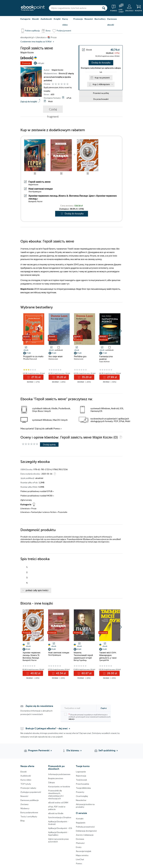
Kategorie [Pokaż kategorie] (25, 19)
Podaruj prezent (64, 31)
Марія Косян (33, 185)
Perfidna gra (80, 356)
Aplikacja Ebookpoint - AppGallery (58, 834)
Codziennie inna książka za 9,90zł (36, 42)
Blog (22, 821)
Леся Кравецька (35, 192)
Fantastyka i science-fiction (44, 512)
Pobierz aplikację (32, 31)
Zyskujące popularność (31, 792)
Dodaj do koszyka (101, 63)
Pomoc (57, 428)
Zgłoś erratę (26, 500)
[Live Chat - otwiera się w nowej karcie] (121, 8)
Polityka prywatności (85, 827)
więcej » (72, 719)
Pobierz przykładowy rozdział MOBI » (37, 496)
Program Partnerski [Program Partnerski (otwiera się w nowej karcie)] (39, 751)
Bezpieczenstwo (56, 778)
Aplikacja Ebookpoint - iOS (60, 828)
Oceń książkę (82, 796)
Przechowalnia (82, 784)
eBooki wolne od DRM (58, 802)
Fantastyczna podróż (106, 358)
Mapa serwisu (82, 855)
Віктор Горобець (80, 660)
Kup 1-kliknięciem (101, 84)
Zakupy (52, 782)
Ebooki (35, 19)
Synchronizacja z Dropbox (60, 817)
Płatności (80, 843)
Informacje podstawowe (59, 774)
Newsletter (81, 800)
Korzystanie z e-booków (59, 786)
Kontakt (80, 819)
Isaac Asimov (104, 361)
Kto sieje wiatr (56, 356)
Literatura (25, 508)
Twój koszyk (81, 780)
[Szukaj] (104, 8)
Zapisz (104, 708)
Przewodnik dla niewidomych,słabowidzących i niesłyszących (56, 794)
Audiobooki (46, 19)
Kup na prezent (102, 78)
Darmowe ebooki (112, 22)
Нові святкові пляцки (41, 189)
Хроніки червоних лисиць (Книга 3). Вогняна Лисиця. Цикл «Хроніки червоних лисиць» (32, 658)
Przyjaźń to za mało (33, 356)
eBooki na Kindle (56, 813)
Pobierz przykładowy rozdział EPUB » (37, 491)
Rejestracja (81, 776)
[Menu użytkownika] (129, 8)
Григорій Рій (104, 660)
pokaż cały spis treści (37, 590)
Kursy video (65, 22)
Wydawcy (25, 808)
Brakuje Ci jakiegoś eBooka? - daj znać (47, 729)
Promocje (78, 19)
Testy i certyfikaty (29, 816)
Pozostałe (63, 512)
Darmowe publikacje (30, 800)
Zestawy (24, 804)
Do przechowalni (101, 99)
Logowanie (81, 772)
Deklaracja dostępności (86, 831)
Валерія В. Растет (36, 201)
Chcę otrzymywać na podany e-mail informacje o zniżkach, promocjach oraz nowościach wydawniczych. (88, 717)
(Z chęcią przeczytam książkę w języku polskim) (59, 77)
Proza (34, 508)
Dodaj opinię (49, 444)
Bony (48, 31)
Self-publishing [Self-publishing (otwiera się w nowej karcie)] (107, 751)
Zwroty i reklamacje (85, 835)
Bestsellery (100, 19)
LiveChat (80, 859)
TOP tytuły (26, 784)
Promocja (26, 63)
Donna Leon (53, 359)
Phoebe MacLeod (30, 359)
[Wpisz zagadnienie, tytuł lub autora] (74, 8)
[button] (121, 331)
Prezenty (80, 792)
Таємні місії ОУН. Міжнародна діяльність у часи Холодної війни (108, 657)
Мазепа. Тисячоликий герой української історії (83, 655)
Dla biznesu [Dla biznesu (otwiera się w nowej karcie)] (73, 751)
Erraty (79, 847)
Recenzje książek (84, 851)
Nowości (89, 19)
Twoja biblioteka (83, 788)
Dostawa (80, 839)
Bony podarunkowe (29, 812)
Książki (57, 19)
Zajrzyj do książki (29, 102)
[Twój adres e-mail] (79, 708)
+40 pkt (41, 63)
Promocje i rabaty (28, 788)
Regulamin (81, 823)
